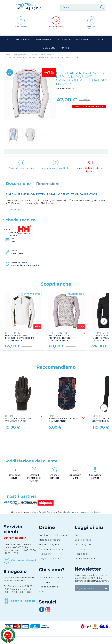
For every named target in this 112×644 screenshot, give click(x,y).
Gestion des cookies (85, 558)
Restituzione (45, 554)
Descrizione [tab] (18, 183)
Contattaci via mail (24, 560)
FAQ (77, 535)
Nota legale (45, 582)
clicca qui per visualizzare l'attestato (84, 512)
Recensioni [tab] (48, 184)
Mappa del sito (82, 554)
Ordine (47, 527)
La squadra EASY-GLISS (51, 577)
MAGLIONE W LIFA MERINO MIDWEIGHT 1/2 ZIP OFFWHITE (20, 337)
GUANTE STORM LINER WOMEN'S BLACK (19, 419)
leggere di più (17, 210)
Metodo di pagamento (51, 544)
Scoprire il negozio (23, 601)
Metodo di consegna (50, 540)
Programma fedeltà (49, 558)
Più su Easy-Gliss (83, 544)
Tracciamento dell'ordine (51, 549)
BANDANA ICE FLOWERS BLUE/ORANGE (63, 419)
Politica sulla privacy (49, 587)
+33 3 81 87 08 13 (15, 538)
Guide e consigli (83, 540)
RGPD (42, 591)
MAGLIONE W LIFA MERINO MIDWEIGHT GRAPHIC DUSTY (61, 337)
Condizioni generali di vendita (54, 535)
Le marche (80, 549)
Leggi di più (89, 527)
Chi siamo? (52, 570)
